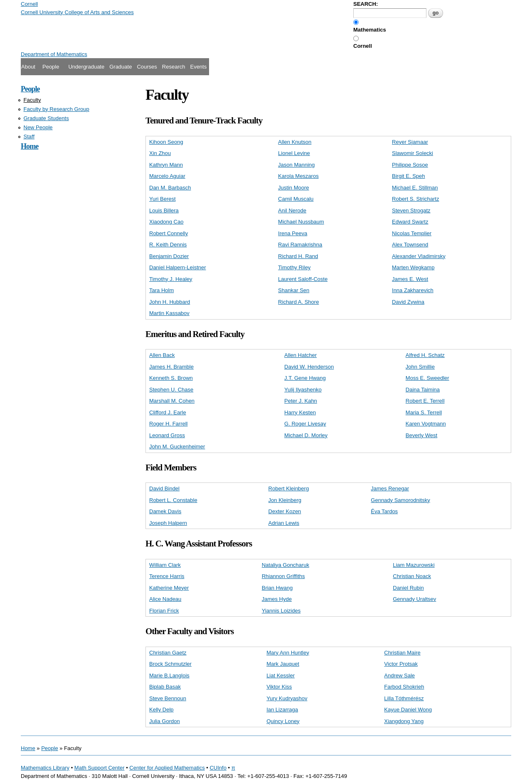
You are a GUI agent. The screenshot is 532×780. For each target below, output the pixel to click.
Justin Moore (293, 188)
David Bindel (164, 488)
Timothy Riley (294, 267)
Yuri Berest (163, 199)
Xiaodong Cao (166, 222)
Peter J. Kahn (301, 401)
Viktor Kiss (279, 687)
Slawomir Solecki (413, 153)
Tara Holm (161, 290)
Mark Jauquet (283, 664)
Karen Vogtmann (426, 424)
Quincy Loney (283, 721)
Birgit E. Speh (409, 176)
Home (30, 146)
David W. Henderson (309, 367)
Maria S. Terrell (424, 412)
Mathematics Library (45, 768)
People (51, 67)
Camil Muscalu (296, 199)
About (28, 67)
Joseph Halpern (168, 523)
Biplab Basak (165, 687)
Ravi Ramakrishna (300, 245)
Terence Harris (167, 576)
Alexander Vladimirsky (419, 256)
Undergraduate (86, 67)
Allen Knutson (295, 142)
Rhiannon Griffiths (283, 576)
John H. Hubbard (170, 302)
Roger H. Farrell (168, 424)
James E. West (410, 279)
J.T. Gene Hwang (305, 378)
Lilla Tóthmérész (404, 698)
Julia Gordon (165, 721)
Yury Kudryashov (287, 698)
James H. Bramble (171, 367)
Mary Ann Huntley (288, 653)
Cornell (363, 46)
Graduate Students (46, 118)
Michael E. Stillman (415, 188)
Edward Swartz (410, 222)
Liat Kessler (281, 675)
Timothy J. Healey (171, 279)
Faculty (32, 100)
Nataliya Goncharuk (286, 565)
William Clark (165, 565)
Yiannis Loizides (281, 611)
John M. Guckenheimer (177, 447)
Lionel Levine (294, 153)
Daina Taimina (423, 390)
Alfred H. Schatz (425, 355)
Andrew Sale (399, 675)
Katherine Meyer (169, 588)
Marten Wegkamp (413, 267)
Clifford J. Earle (168, 412)
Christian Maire (402, 653)
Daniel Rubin (408, 588)
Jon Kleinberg (285, 500)
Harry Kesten (300, 412)
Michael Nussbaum (301, 222)
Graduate (121, 67)
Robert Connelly (169, 233)
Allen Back (162, 355)
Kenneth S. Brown (171, 378)
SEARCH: (366, 4)
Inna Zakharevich (413, 290)
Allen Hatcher (300, 355)
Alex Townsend (410, 245)
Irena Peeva (293, 233)
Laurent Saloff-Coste (303, 279)
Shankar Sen (294, 290)
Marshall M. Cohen (172, 401)
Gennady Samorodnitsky (400, 500)
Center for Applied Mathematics (167, 768)
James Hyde (277, 599)
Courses (147, 67)
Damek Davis (165, 511)
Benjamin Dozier (169, 256)
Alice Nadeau (165, 599)
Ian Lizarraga (282, 710)
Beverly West (421, 435)
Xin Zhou (160, 153)
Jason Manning (296, 165)
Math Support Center (100, 768)
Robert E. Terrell (425, 401)
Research (174, 67)
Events (198, 67)
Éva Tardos (384, 511)
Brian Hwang (277, 588)
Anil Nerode (292, 210)
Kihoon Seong (166, 142)
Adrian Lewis (284, 523)
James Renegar (390, 488)
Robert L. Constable (173, 500)
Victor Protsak (401, 664)
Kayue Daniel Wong (408, 710)
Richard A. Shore (298, 302)
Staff (29, 137)
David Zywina (408, 302)
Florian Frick (164, 611)
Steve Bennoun (168, 698)
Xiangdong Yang (404, 721)
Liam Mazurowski (414, 565)
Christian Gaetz (168, 653)
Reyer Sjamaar (410, 142)
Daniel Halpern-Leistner (178, 267)
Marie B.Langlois (169, 675)
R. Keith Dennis (168, 245)
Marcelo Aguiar (167, 176)
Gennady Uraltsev (414, 599)
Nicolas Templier (412, 233)
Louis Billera (164, 210)
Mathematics (370, 30)
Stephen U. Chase (171, 390)
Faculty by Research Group (57, 109)
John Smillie (420, 367)
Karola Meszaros (298, 176)
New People (38, 127)
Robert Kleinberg (289, 488)
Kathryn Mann (166, 165)
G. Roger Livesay (305, 424)
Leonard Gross (167, 435)
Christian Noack (412, 576)
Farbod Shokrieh (404, 687)
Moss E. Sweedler (427, 378)
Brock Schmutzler (170, 664)
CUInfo (218, 768)
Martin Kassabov (169, 313)
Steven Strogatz (411, 210)
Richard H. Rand (298, 256)
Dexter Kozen (285, 511)
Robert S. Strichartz (415, 199)
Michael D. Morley (306, 435)
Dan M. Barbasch (170, 188)
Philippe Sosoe (410, 165)
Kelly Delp (161, 710)
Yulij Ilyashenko (303, 390)
